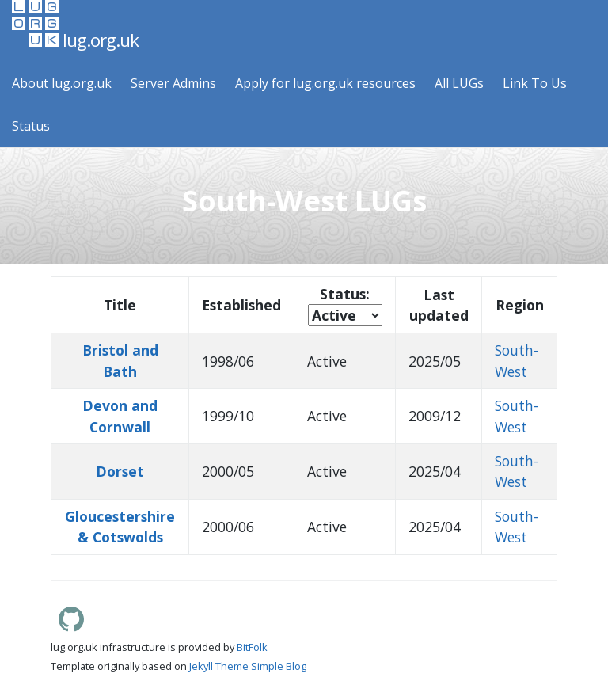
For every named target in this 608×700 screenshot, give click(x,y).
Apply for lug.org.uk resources (325, 83)
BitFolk (252, 647)
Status (31, 126)
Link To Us (535, 83)
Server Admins (173, 83)
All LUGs (459, 83)
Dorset (120, 471)
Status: (345, 294)
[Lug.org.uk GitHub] (71, 627)
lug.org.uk (75, 26)
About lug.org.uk (62, 83)
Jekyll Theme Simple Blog (248, 666)
